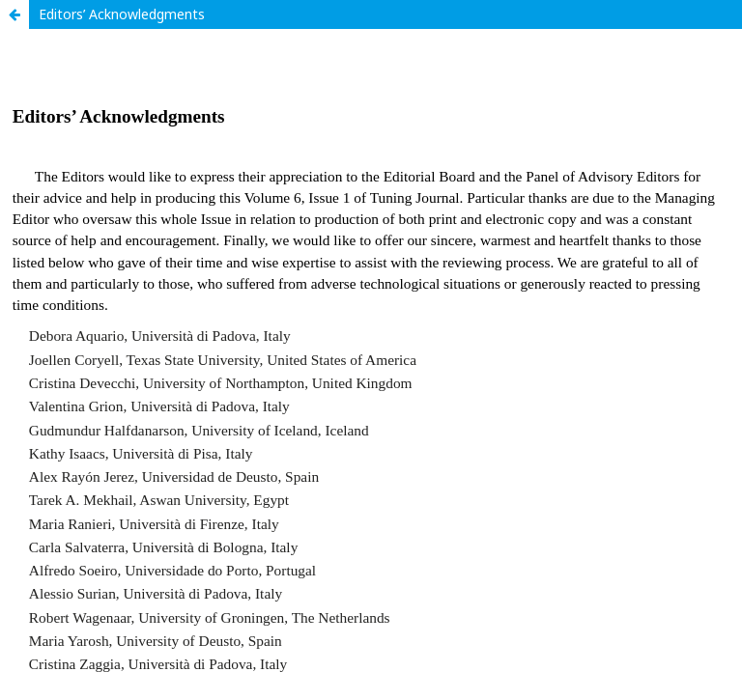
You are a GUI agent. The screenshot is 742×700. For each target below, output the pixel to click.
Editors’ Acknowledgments (122, 14)
